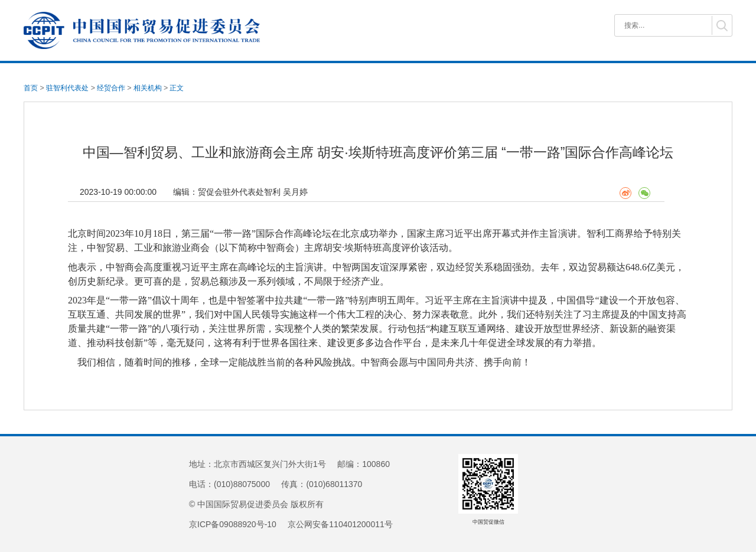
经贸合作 (111, 88)
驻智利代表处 (67, 88)
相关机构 (148, 88)
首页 (31, 88)
